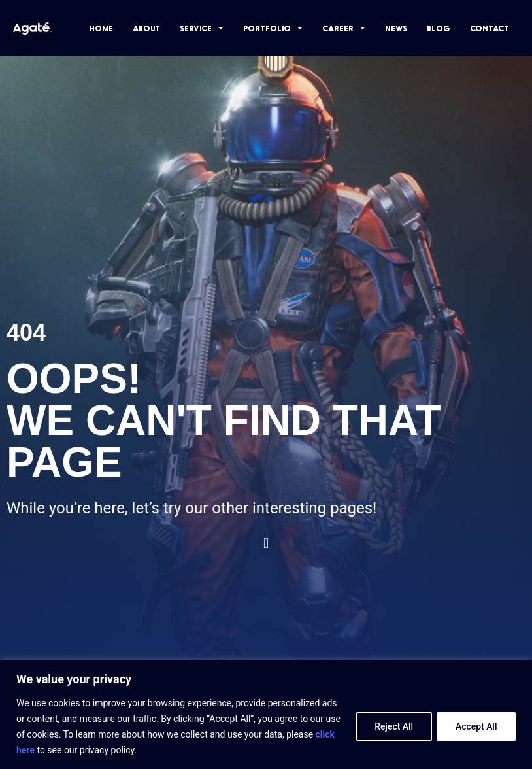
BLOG (439, 28)
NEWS (396, 28)
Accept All (476, 726)
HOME (101, 28)
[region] (266, 714)
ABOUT (146, 28)
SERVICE (202, 28)
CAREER (344, 28)
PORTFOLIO (273, 28)
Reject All (392, 726)
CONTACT (490, 28)
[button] (266, 544)
